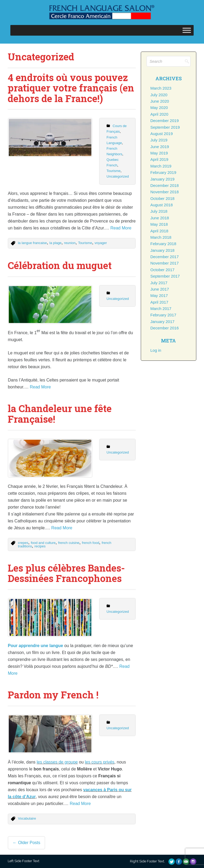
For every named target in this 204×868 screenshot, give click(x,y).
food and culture (43, 543)
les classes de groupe (57, 762)
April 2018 (159, 231)
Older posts (26, 843)
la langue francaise (32, 243)
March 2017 (161, 309)
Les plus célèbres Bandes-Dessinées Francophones (66, 573)
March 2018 (161, 237)
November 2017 (165, 263)
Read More (121, 228)
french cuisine (69, 543)
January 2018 (162, 250)
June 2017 (160, 289)
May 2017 (159, 295)
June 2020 (160, 101)
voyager (101, 243)
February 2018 (163, 244)
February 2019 (163, 172)
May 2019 (159, 153)
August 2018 (161, 205)
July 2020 (159, 95)
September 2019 (165, 127)
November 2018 (165, 192)
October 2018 (162, 198)
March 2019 (161, 166)
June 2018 (160, 218)
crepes (23, 543)
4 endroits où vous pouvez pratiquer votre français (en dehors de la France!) (71, 88)
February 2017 (163, 315)
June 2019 (160, 147)
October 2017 (162, 270)
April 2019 (159, 159)
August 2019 (161, 134)
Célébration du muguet (60, 265)
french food (90, 543)
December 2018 (165, 185)
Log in (156, 350)
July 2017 (159, 283)
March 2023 (161, 88)
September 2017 (165, 276)
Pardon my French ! (53, 695)
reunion (70, 243)
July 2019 (159, 140)
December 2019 (165, 121)
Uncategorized (118, 176)
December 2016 (165, 328)
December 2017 (165, 257)
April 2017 (159, 302)
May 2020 (159, 108)
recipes (40, 546)
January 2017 (162, 322)
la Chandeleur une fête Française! (60, 414)
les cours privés (99, 762)
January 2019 (162, 179)
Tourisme (114, 171)
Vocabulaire (27, 818)
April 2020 (159, 114)
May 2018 (159, 224)
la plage (56, 243)
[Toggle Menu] (187, 30)
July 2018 (159, 211)
